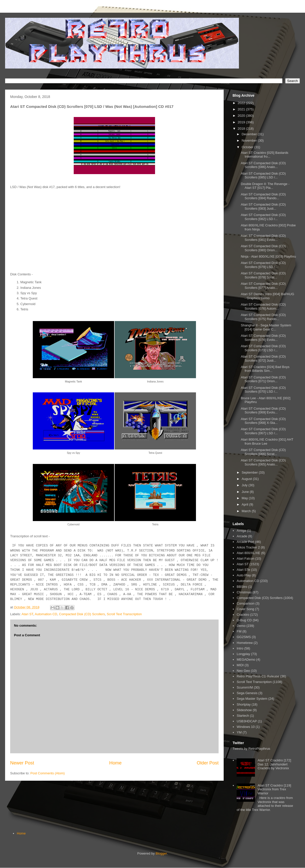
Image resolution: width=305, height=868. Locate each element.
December (250, 134)
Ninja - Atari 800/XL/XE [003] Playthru (268, 256)
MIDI (240, 665)
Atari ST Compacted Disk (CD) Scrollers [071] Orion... (263, 379)
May (245, 498)
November (250, 140)
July (245, 485)
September (250, 472)
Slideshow (244, 710)
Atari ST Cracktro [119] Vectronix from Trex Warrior (274, 789)
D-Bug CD (244, 620)
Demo (241, 626)
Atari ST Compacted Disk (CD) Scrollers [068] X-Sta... (263, 421)
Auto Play (244, 575)
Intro (240, 648)
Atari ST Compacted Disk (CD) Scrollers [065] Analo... (263, 462)
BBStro (242, 587)
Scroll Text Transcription (124, 614)
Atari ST (27, 614)
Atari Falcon (245, 558)
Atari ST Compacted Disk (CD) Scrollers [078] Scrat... (263, 275)
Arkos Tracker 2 (248, 547)
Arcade (242, 536)
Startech (243, 716)
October (248, 147)
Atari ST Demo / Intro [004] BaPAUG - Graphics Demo (267, 296)
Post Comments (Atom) (48, 773)
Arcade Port (245, 542)
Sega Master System (252, 699)
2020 (242, 116)
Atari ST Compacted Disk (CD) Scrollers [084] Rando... (263, 196)
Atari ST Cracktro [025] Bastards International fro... (264, 155)
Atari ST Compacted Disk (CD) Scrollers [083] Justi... (263, 206)
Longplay (243, 654)
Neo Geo (243, 671)
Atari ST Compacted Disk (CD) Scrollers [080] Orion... (263, 248)
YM (239, 732)
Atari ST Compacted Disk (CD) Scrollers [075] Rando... (263, 317)
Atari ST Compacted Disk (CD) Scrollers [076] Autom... (263, 306)
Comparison (246, 603)
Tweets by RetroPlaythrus (251, 749)
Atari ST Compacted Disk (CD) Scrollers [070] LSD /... (263, 390)
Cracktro (243, 615)
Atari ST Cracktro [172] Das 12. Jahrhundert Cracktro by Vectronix (274, 764)
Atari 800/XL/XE (248, 553)
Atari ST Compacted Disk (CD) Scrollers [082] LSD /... (263, 217)
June (246, 492)
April (246, 504)
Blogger (161, 853)
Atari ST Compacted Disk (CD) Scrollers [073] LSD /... (263, 348)
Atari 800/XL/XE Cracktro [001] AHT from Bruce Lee (267, 441)
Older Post (208, 763)
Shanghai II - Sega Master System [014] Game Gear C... (266, 327)
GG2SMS (244, 637)
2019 (242, 122)
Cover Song (245, 609)
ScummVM (245, 687)
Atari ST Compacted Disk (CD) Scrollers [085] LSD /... (263, 176)
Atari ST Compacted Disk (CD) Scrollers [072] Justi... (263, 358)
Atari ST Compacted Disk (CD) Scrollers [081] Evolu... (263, 238)
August (247, 479)
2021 (242, 109)
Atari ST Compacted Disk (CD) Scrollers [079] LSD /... (263, 265)
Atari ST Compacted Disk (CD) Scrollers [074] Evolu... (263, 338)
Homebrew (245, 643)
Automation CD (46, 614)
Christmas (244, 592)
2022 (242, 103)
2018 (242, 129)
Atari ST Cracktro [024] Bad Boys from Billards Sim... (265, 369)
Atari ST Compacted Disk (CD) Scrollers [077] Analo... (263, 286)
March (247, 511)
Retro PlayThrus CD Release (258, 676)
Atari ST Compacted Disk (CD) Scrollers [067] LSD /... (263, 431)
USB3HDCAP (247, 721)
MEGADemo (246, 660)
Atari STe (243, 570)
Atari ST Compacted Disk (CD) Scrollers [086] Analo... (263, 165)
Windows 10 (246, 727)
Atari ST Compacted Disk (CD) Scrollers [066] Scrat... (263, 452)
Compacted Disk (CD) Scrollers (82, 614)
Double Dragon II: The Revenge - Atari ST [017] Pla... (265, 186)
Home (116, 763)
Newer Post (22, 763)
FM (239, 631)
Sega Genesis (247, 693)
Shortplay (244, 704)
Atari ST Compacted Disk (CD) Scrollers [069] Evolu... (263, 411)
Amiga (241, 531)
